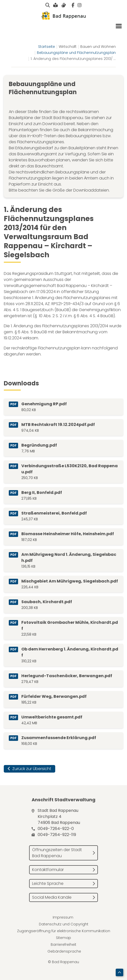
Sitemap (63, 938)
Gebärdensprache (64, 951)
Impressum (63, 917)
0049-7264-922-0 (56, 829)
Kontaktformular (48, 870)
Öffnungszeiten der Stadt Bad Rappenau (57, 853)
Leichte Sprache (48, 883)
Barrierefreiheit (63, 945)
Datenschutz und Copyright (64, 924)
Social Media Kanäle (52, 897)
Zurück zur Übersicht (29, 769)
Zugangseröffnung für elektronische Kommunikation (64, 931)
